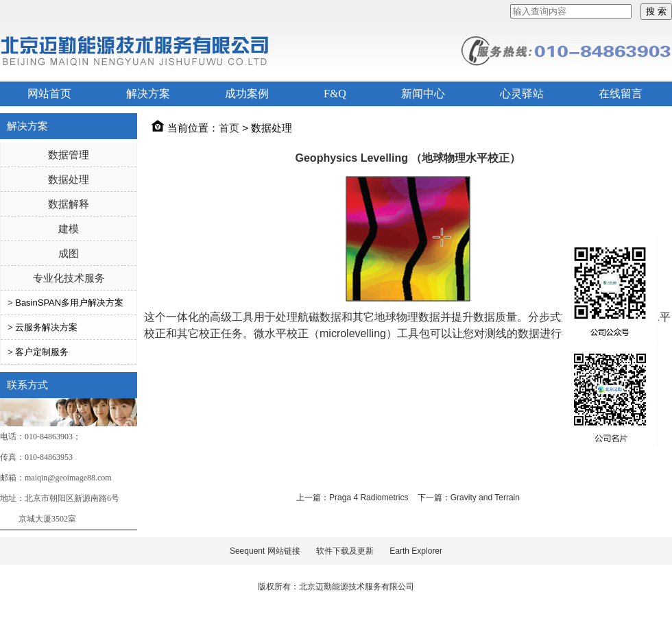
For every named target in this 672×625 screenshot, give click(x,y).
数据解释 (69, 204)
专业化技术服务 (69, 278)
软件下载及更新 (345, 551)
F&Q (335, 94)
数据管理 (69, 155)
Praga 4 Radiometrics (369, 498)
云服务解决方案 (46, 327)
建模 (69, 229)
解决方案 (148, 94)
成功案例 (247, 94)
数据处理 (69, 179)
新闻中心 (423, 94)
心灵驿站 (522, 94)
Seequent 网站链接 (265, 551)
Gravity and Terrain (485, 498)
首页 (229, 128)
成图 (69, 253)
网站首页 (49, 94)
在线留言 (621, 94)
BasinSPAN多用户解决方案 (69, 303)
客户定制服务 (42, 352)
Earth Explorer (416, 551)
